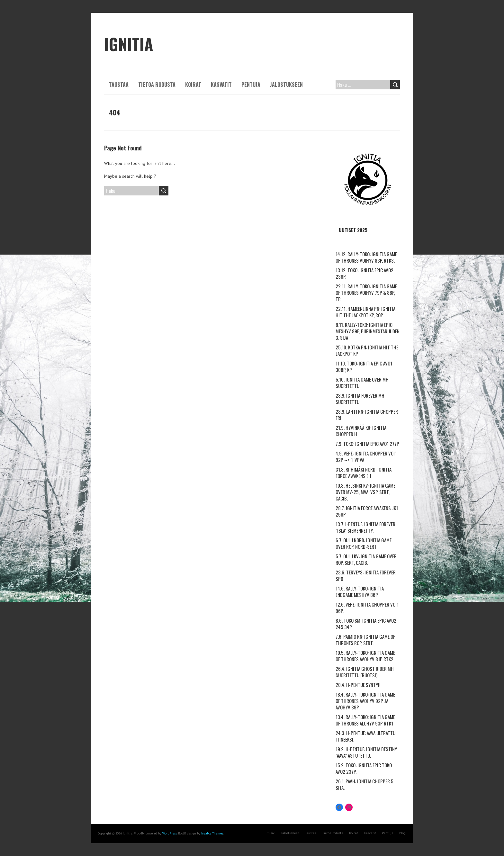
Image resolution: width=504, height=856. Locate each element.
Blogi (403, 833)
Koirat (193, 85)
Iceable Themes (212, 833)
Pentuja (251, 85)
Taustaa (119, 85)
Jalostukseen (286, 85)
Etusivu (271, 833)
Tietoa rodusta (157, 85)
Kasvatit (221, 85)
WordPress (170, 833)
